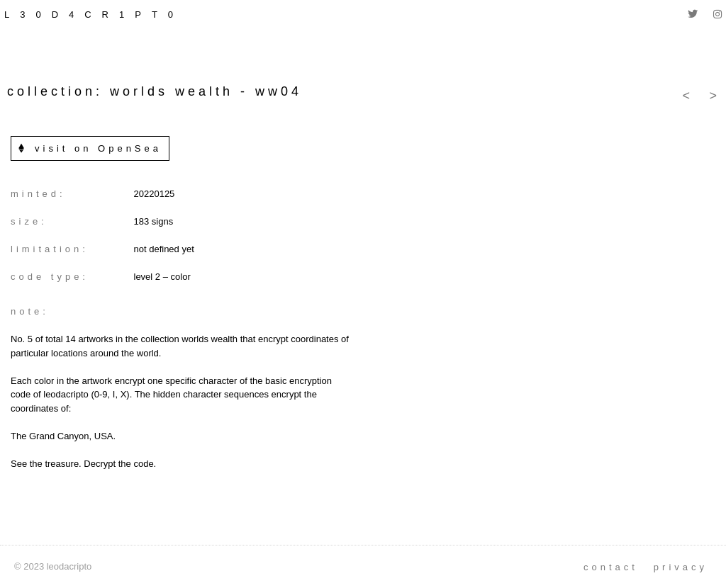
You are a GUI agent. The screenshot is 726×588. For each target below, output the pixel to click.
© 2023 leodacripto (53, 566)
